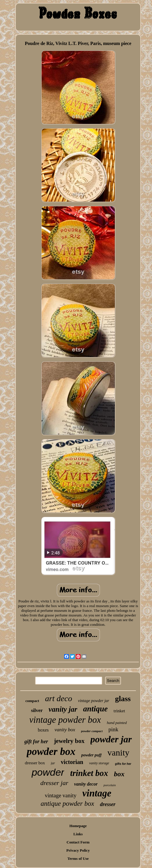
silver (37, 710)
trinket (119, 711)
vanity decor (86, 784)
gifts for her (123, 764)
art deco (59, 698)
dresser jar (54, 783)
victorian (72, 762)
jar (53, 763)
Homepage (78, 826)
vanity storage (99, 763)
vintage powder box (65, 720)
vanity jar (63, 709)
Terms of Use (78, 859)
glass (123, 699)
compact (32, 701)
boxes (43, 730)
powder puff (91, 755)
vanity (118, 752)
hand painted (117, 723)
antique (95, 709)
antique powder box (68, 804)
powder (48, 772)
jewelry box (69, 741)
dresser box (35, 763)
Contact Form (78, 842)
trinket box (89, 773)
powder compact (92, 731)
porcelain (110, 785)
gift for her (36, 741)
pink (113, 729)
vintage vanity (61, 795)
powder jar (111, 739)
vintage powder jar (94, 701)
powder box (51, 752)
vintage (97, 793)
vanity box (65, 730)
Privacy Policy (78, 850)
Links (78, 834)
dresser (108, 804)
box (119, 774)
